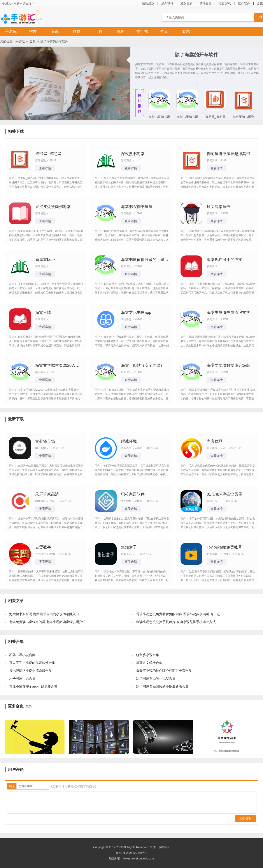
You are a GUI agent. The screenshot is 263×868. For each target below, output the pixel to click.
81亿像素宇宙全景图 (225, 494)
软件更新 (206, 3)
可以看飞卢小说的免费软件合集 (32, 663)
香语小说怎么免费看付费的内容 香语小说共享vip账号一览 (178, 614)
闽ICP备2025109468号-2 (132, 853)
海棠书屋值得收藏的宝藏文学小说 (145, 260)
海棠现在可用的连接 (224, 260)
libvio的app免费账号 (224, 547)
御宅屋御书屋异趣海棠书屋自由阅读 (243, 118)
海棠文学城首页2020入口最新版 (59, 365)
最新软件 (167, 3)
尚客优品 (215, 441)
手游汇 (20, 41)
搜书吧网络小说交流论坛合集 (31, 671)
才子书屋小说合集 (22, 679)
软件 (33, 31)
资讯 (55, 31)
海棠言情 (43, 313)
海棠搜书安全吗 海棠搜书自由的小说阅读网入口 (44, 614)
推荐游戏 (225, 3)
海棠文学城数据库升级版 (228, 365)
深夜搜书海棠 (133, 154)
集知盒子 (129, 547)
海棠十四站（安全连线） (143, 365)
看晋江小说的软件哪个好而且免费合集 (164, 671)
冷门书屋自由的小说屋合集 (156, 679)
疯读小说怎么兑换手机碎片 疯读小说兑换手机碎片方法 (176, 622)
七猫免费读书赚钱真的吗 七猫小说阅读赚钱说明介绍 (47, 622)
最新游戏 (148, 3)
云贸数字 (43, 547)
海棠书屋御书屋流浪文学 (187, 118)
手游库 (11, 31)
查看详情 (45, 168)
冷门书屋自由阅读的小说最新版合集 (162, 686)
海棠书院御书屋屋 (159, 118)
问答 (98, 31)
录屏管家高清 (47, 494)
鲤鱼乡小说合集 (148, 655)
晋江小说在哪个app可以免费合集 (33, 686)
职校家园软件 (133, 494)
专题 (186, 31)
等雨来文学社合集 (149, 663)
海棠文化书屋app (136, 313)
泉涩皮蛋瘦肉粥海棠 (53, 207)
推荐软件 (244, 3)
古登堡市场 (45, 441)
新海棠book (45, 260)
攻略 (77, 31)
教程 (120, 31)
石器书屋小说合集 (22, 655)
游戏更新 (186, 3)
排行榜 (142, 31)
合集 (164, 31)
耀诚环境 (129, 441)
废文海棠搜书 (219, 207)
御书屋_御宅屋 (215, 117)
